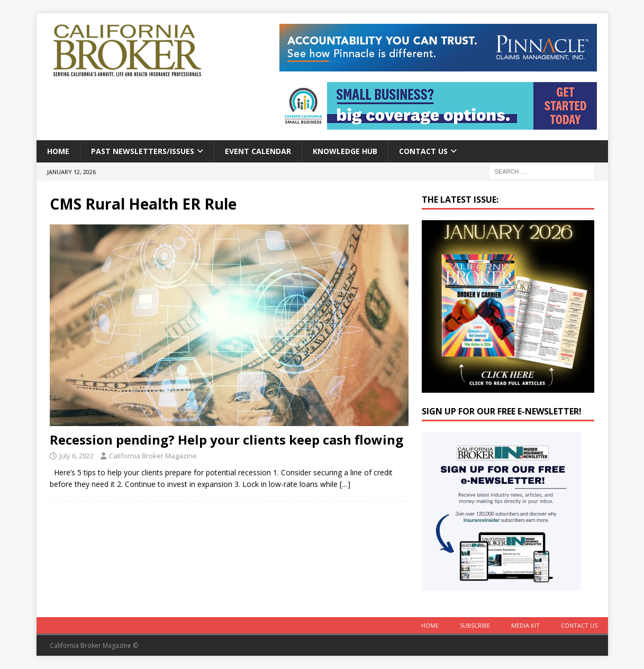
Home (58, 151)
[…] (345, 484)
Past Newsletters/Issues (143, 151)
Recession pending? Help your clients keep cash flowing (226, 440)
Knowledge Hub (345, 151)
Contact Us (423, 151)
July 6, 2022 (76, 456)
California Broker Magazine (153, 456)
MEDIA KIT (525, 625)
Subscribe (475, 625)
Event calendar (258, 151)
